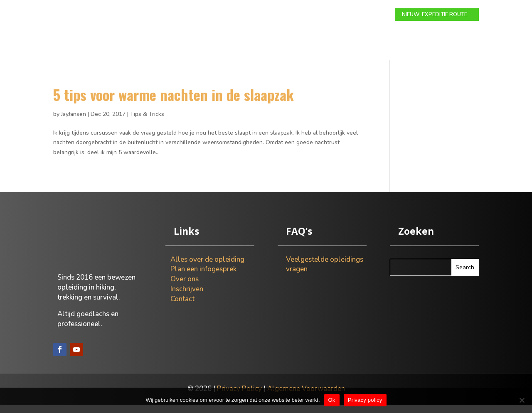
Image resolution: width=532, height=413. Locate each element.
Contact (371, 15)
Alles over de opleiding (207, 268)
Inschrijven (187, 297)
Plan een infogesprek (203, 277)
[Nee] (522, 400)
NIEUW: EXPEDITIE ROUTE (435, 15)
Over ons (333, 15)
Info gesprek (289, 15)
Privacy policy (365, 400)
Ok (332, 400)
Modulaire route (175, 15)
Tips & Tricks (147, 122)
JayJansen (74, 122)
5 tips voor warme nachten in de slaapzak (174, 103)
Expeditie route (235, 15)
